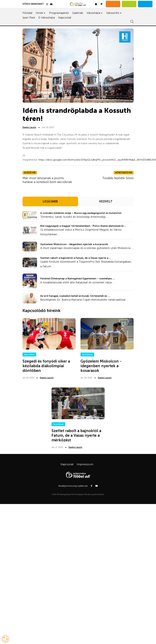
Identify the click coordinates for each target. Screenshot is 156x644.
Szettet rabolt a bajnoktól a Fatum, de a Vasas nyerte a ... (76, 258)
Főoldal (27, 13)
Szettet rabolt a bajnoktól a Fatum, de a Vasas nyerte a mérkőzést (76, 435)
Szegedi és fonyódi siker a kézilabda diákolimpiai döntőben (46, 366)
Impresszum (85, 464)
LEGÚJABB (50, 201)
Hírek (39, 13)
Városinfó (113, 13)
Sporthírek (29, 355)
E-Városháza (47, 18)
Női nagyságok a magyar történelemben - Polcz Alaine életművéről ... (83, 226)
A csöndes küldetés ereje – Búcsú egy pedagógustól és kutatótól (81, 213)
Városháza (93, 13)
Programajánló (59, 13)
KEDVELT (106, 201)
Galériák (78, 13)
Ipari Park (29, 18)
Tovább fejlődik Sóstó (118, 178)
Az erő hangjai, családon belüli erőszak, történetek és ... (75, 296)
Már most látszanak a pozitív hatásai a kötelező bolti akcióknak (47, 180)
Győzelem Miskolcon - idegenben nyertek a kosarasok (74, 244)
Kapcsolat (65, 18)
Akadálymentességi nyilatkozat (73, 486)
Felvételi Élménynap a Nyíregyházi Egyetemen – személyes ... (77, 278)
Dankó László (29, 127)
